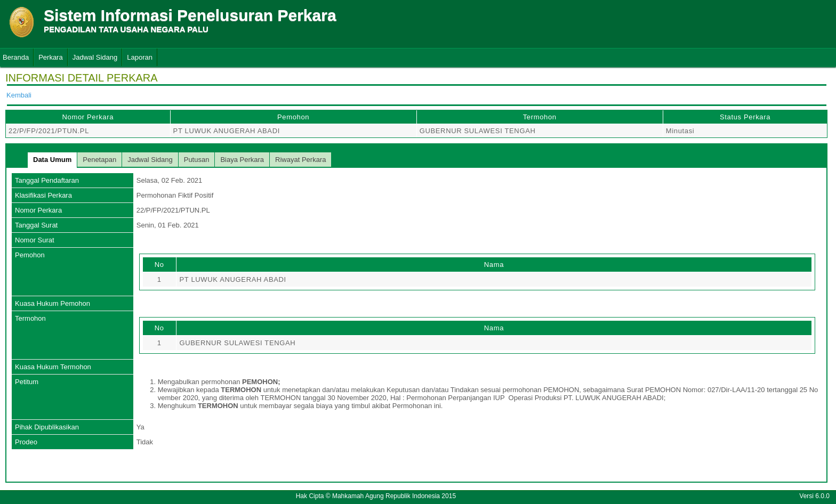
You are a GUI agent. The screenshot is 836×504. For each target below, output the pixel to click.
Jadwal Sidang (95, 57)
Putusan (197, 160)
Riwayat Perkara (300, 160)
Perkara (51, 57)
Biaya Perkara (242, 160)
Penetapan (99, 160)
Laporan (140, 57)
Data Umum (52, 160)
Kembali (19, 95)
